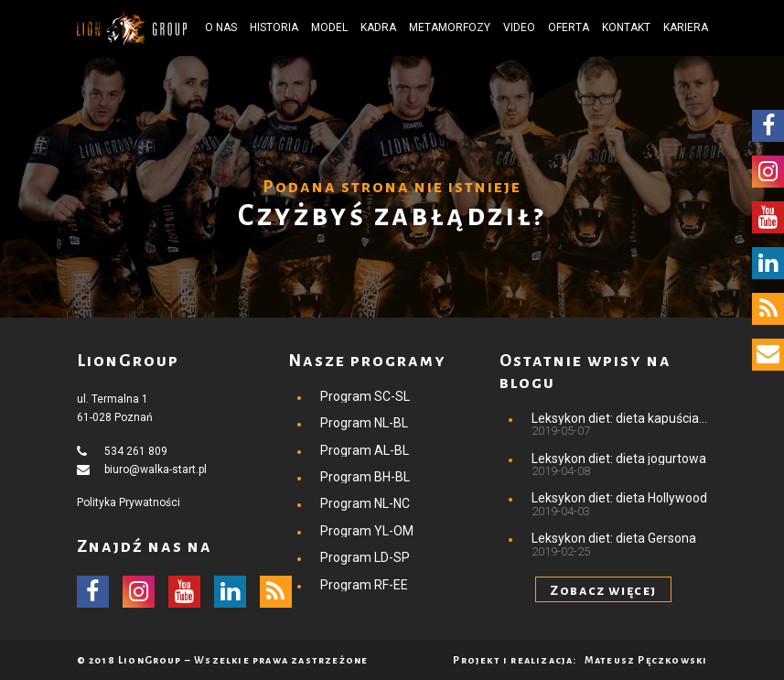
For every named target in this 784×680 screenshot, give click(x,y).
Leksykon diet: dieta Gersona (614, 538)
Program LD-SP (365, 557)
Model (329, 27)
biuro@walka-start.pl (156, 470)
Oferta (569, 27)
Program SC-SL (365, 396)
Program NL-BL (364, 423)
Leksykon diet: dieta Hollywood (619, 498)
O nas (221, 27)
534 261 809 (136, 451)
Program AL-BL (365, 450)
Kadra (378, 27)
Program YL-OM (367, 531)
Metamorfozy (450, 27)
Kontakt (626, 27)
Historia (274, 27)
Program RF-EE (364, 585)
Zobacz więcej (603, 590)
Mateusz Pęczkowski (646, 660)
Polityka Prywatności (129, 502)
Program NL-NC (365, 503)
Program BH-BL (365, 477)
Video (519, 27)
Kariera (686, 27)
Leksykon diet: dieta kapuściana (620, 418)
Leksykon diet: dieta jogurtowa (619, 459)
